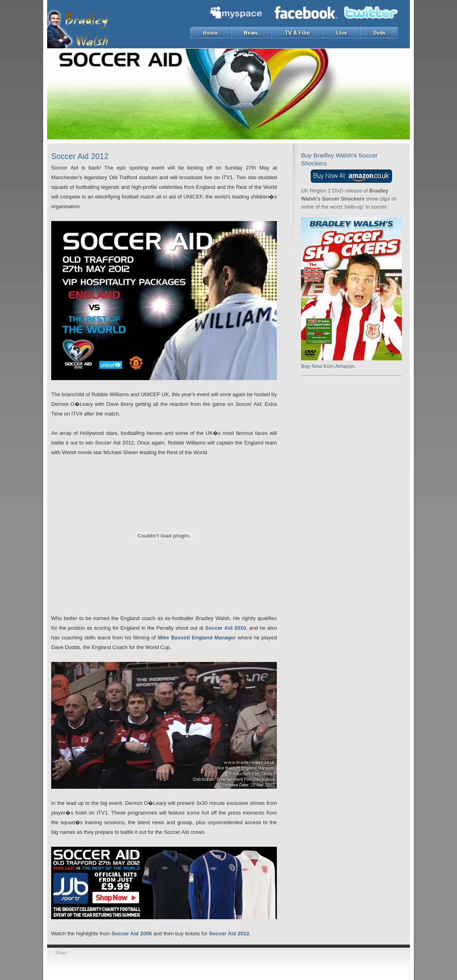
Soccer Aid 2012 (229, 933)
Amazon (345, 366)
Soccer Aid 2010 (225, 628)
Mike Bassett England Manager (197, 638)
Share (61, 953)
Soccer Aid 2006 (132, 933)
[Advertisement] (351, 429)
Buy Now (312, 366)
